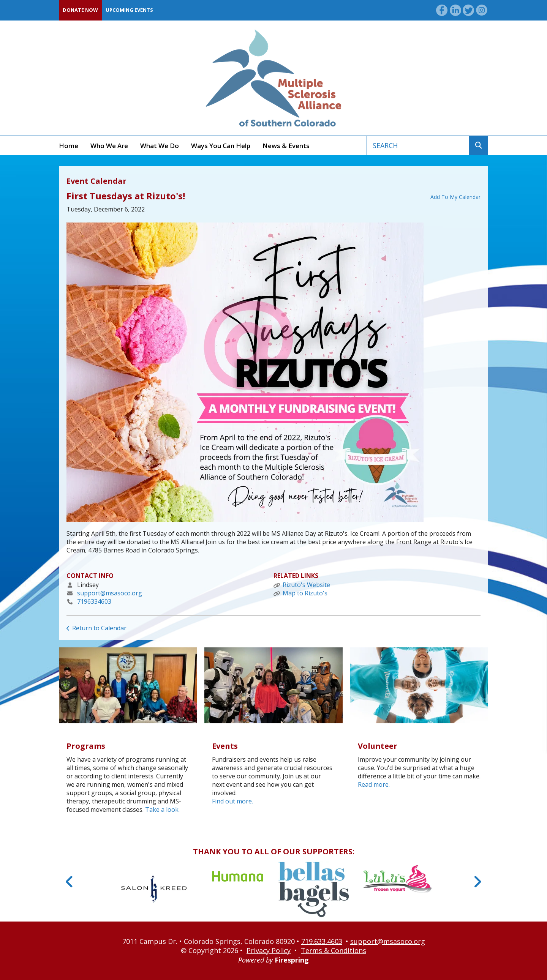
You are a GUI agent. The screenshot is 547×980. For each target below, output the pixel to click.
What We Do (160, 146)
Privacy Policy (269, 950)
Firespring (292, 960)
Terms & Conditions (334, 950)
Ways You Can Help (221, 146)
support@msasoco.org (110, 593)
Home (69, 146)
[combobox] (418, 145)
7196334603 (94, 601)
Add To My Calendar (455, 197)
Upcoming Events (129, 10)
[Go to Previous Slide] (70, 882)
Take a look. (162, 810)
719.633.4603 (322, 941)
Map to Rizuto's (305, 593)
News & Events (286, 146)
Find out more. (232, 801)
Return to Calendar (99, 628)
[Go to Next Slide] (477, 882)
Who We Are (109, 146)
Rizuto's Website (306, 585)
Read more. (374, 784)
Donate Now (80, 10)
